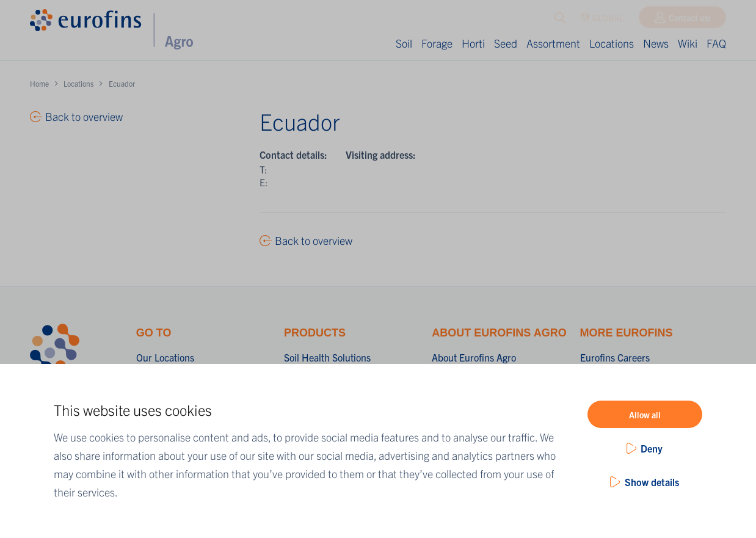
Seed (506, 43)
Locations (612, 43)
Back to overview (314, 240)
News (656, 43)
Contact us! (690, 20)
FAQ (716, 43)
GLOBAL (602, 20)
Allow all (645, 415)
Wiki (688, 43)
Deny (652, 448)
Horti (473, 43)
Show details (652, 482)
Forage (437, 43)
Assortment (553, 43)
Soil (404, 43)
